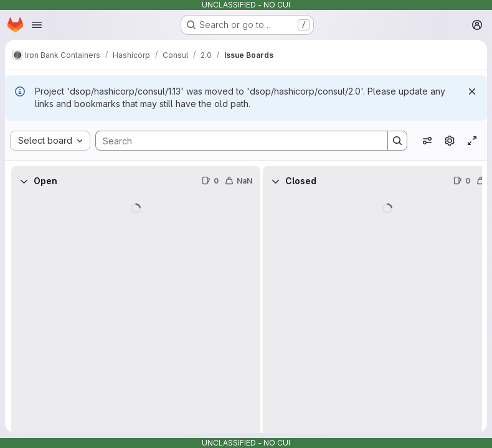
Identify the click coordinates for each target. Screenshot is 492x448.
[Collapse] (24, 181)
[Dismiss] (472, 91)
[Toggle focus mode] (472, 141)
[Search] (235, 141)
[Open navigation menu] (37, 25)
